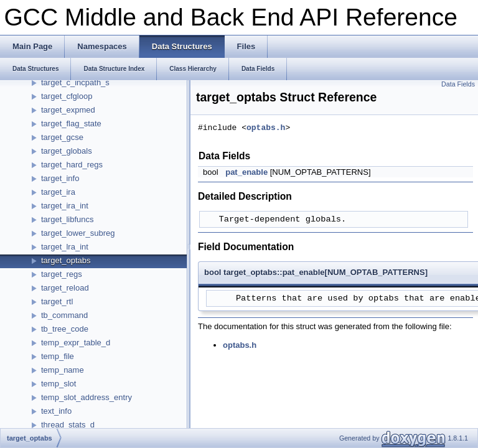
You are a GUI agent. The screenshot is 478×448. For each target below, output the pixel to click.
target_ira (58, 192)
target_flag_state (71, 124)
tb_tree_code (65, 329)
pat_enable (246, 172)
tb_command (64, 315)
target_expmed (68, 110)
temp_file (58, 356)
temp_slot (59, 384)
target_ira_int (65, 206)
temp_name (63, 370)
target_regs (62, 274)
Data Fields (458, 84)
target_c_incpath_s (75, 82)
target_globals (67, 151)
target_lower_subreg (78, 233)
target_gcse (62, 137)
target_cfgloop (67, 96)
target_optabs (66, 260)
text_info (56, 411)
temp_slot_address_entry (87, 397)
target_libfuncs (68, 219)
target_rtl (57, 301)
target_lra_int (65, 247)
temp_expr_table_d (76, 343)
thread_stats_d (68, 425)
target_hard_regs (72, 165)
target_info (60, 178)
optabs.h (266, 128)
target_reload (65, 288)
